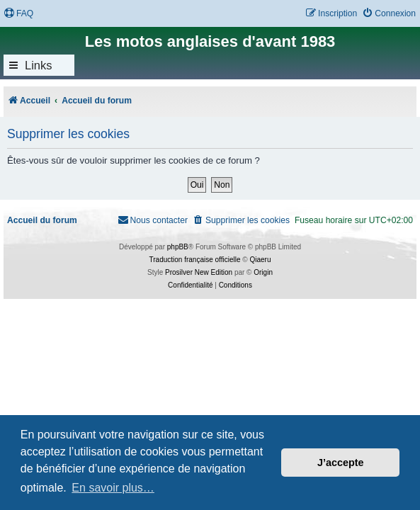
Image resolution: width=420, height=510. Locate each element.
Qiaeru (260, 260)
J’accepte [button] (341, 463)
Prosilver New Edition (199, 272)
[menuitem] (18, 14)
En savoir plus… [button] (113, 488)
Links (39, 65)
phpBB (178, 247)
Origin (263, 272)
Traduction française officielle (195, 260)
